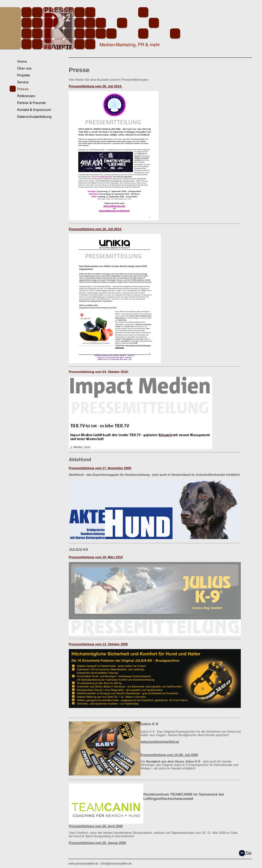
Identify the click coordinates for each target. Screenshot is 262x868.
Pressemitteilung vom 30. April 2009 (96, 826)
